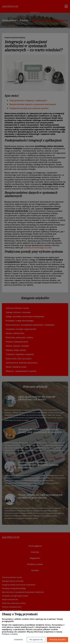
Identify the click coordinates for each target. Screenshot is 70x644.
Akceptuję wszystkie (57, 640)
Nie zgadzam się (36, 640)
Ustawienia (18, 640)
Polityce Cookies (10, 634)
